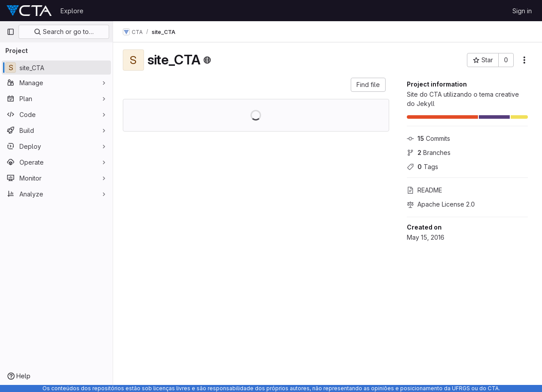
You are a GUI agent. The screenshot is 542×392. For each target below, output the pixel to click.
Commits (428, 138)
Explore (72, 11)
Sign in (522, 11)
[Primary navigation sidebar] (11, 32)
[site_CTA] (56, 68)
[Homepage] (29, 11)
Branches (429, 153)
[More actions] (524, 60)
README (425, 190)
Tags (423, 167)
